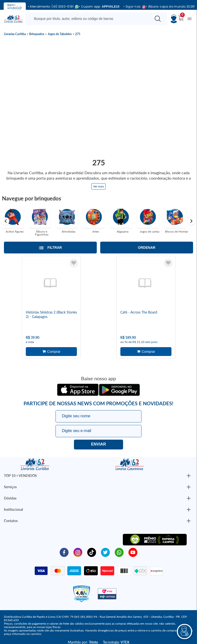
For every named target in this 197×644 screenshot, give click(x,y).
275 (78, 34)
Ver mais (98, 186)
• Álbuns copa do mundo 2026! (170, 7)
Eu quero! (98, 445)
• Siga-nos (133, 7)
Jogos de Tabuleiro (60, 34)
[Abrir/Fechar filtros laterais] (50, 248)
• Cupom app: (99, 7)
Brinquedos (37, 34)
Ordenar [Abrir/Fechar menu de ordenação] (147, 248)
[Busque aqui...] (89, 19)
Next (191, 221)
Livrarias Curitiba (15, 34)
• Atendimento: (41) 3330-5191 (51, 7)
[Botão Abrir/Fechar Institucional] (189, 476)
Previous (6, 221)
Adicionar (51, 352)
